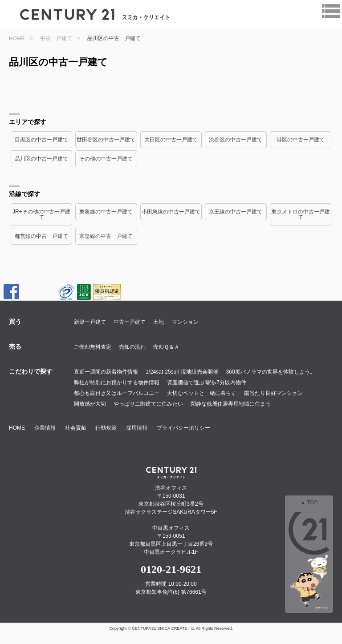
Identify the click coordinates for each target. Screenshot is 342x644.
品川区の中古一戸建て (41, 159)
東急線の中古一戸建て (106, 212)
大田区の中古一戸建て (171, 140)
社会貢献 (76, 428)
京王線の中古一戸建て (236, 212)
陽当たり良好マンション (273, 393)
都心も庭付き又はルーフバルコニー (117, 393)
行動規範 (106, 428)
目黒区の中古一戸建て (41, 140)
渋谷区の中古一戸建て (236, 140)
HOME (17, 38)
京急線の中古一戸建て (106, 236)
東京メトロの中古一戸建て (301, 214)
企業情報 (45, 428)
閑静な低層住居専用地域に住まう (231, 404)
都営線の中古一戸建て (41, 236)
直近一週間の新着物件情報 (106, 372)
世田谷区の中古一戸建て (106, 140)
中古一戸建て (56, 38)
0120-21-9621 (171, 569)
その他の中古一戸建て (106, 159)
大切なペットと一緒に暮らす (202, 393)
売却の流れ (132, 347)
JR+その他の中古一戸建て (41, 214)
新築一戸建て (90, 322)
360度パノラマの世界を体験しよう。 (271, 372)
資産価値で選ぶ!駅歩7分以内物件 (207, 382)
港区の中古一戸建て (301, 140)
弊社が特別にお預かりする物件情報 (117, 382)
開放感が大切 (90, 404)
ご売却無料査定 (93, 347)
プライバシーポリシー (183, 428)
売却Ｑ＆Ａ (166, 347)
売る (15, 346)
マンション (185, 322)
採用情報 (137, 428)
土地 (159, 322)
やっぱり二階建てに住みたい (148, 404)
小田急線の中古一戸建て (171, 212)
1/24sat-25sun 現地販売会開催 (182, 372)
